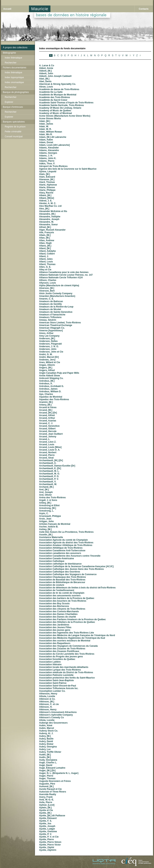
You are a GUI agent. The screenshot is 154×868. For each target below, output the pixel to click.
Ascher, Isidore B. (49, 527)
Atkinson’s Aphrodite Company (56, 715)
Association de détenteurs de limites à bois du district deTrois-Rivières (77, 588)
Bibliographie (9, 53)
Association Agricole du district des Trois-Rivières (66, 543)
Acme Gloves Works (50, 119)
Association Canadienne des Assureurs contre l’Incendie (70, 556)
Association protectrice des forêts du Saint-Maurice (67, 678)
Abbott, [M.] (45, 71)
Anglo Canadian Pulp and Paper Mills (59, 373)
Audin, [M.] (45, 757)
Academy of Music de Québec (55, 111)
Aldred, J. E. (46, 201)
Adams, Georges (48, 153)
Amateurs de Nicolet (50, 309)
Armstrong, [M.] (48, 508)
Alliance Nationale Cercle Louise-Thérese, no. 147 (66, 275)
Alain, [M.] (44, 174)
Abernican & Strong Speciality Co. (58, 84)
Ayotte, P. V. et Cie (49, 837)
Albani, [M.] (45, 195)
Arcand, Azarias (48, 421)
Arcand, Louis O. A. (50, 450)
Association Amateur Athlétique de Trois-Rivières (66, 545)
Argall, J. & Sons (48, 500)
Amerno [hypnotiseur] (51, 331)
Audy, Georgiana (48, 760)
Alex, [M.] (44, 209)
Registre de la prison (15, 127)
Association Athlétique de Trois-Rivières (61, 548)
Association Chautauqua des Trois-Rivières (62, 577)
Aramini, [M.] (46, 402)
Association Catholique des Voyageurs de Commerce (68, 574)
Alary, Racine (46, 193)
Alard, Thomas (47, 182)
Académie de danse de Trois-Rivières (59, 89)
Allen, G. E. (45, 267)
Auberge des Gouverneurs (53, 723)
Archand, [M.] (46, 487)
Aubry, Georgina (48, 747)
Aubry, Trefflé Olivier (50, 752)
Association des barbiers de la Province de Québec (67, 598)
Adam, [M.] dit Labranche (53, 137)
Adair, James (46, 124)
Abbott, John (46, 73)
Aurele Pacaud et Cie (50, 789)
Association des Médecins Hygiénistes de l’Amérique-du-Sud (72, 638)
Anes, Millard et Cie (50, 362)
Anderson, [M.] (47, 338)
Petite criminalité (13, 132)
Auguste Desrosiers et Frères (55, 781)
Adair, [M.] (45, 121)
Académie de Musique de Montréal (58, 95)
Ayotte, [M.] (45, 813)
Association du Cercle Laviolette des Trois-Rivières (67, 654)
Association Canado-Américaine (56, 558)
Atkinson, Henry (48, 710)
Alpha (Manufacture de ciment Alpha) (59, 285)
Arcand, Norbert (48, 452)
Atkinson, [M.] (47, 702)
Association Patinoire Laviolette (56, 675)
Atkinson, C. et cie (49, 704)
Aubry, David (46, 741)
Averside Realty (48, 794)
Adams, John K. (48, 158)
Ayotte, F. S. (46, 821)
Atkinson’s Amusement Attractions (58, 712)
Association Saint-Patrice (53, 683)
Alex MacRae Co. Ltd (50, 206)
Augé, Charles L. (48, 763)
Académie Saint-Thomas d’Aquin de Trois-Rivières (66, 103)
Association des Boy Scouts (54, 604)
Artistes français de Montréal (55, 524)
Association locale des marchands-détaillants (64, 667)
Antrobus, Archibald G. (51, 386)
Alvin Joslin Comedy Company (56, 293)
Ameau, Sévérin (48, 320)
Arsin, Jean (45, 519)
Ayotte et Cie (46, 810)
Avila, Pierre (46, 802)
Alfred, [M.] (45, 227)
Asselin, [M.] (46, 535)
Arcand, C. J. (46, 423)
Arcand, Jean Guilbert (51, 434)
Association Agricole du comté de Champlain (63, 540)
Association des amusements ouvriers (60, 596)
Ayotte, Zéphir (47, 847)
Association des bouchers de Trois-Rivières (63, 601)
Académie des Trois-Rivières (55, 97)
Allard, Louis (46, 262)
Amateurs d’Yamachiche (52, 315)
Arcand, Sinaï (46, 458)
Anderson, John (48, 349)
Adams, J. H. (46, 156)
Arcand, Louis (47, 445)
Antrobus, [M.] (47, 381)
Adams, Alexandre (49, 150)
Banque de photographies (16, 92)
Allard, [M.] (45, 248)
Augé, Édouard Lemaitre (52, 768)
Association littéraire (50, 664)
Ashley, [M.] (45, 529)
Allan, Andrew (47, 240)
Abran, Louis (46, 87)
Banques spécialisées (14, 122)
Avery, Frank (46, 797)
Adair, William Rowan (51, 132)
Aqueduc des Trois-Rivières (54, 399)
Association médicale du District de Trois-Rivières (66, 672)
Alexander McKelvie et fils (53, 211)
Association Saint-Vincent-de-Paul (58, 686)
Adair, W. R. (45, 129)
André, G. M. (46, 354)
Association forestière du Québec (57, 659)
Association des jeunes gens (55, 630)
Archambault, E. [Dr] (50, 468)
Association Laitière (50, 662)
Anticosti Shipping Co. (51, 378)
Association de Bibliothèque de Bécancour (62, 582)
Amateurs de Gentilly (50, 304)
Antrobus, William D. (50, 391)
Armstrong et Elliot (49, 505)
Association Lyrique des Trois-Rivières (60, 670)
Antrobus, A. (46, 384)
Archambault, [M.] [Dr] (51, 460)
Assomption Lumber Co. (52, 691)
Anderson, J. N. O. (49, 346)
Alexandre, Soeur (48, 225)
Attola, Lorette (47, 720)
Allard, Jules (46, 259)
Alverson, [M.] (47, 288)
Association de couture (52, 585)
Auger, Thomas (47, 778)
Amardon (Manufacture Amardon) (57, 296)
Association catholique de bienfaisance (60, 564)
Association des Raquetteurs (55, 643)
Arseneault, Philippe (50, 516)
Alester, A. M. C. (48, 203)
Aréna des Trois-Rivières (52, 498)
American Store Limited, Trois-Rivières (60, 323)
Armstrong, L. (47, 511)
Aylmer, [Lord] (47, 805)
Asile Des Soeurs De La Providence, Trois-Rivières (66, 532)
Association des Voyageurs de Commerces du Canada (68, 646)
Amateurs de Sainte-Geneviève (56, 312)
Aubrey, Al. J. (46, 733)
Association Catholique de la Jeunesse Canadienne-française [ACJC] (76, 566)
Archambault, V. (48, 482)
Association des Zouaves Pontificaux (59, 651)
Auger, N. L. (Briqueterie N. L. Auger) (59, 773)
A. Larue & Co (47, 66)
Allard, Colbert (47, 254)
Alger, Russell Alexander (52, 230)
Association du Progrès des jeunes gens (61, 657)
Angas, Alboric (47, 365)
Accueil (7, 9)
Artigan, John (46, 521)
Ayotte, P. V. (45, 834)
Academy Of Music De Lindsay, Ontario (60, 108)
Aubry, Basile (46, 739)
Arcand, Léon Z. (48, 442)
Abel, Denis (45, 81)
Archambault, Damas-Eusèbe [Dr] (57, 466)
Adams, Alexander (49, 148)
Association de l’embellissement (57, 590)
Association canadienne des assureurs (60, 553)
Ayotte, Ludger (47, 829)
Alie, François (47, 232)
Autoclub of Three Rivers (53, 792)
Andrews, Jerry (47, 360)
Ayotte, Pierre (46, 839)
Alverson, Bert (47, 291)
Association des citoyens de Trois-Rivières (62, 609)
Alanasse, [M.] (47, 179)
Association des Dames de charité (58, 617)
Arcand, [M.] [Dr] (48, 413)
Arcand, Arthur (47, 418)
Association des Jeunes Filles (55, 627)
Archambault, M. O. (49, 474)
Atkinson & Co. (47, 699)
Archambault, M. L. (49, 471)
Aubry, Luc (45, 749)
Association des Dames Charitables (58, 614)
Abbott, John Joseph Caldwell (55, 76)
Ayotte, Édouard (48, 818)
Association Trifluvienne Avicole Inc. (59, 688)
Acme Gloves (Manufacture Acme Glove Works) (65, 116)
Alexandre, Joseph (49, 219)
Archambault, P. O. (49, 476)
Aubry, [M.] (45, 736)
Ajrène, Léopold (48, 172)
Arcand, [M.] (46, 410)
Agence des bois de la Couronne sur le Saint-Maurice (68, 169)
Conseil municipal (14, 136)
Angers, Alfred (47, 370)
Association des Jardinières (54, 625)
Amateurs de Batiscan (51, 301)
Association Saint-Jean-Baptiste (56, 680)
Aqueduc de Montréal (51, 397)
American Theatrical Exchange (56, 325)
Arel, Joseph (46, 492)
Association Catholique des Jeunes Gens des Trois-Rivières (71, 569)
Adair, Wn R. (46, 134)
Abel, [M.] (44, 79)
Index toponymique (14, 77)
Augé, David (46, 765)
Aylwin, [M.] (45, 808)
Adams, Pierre (47, 161)
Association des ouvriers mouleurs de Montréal (65, 641)
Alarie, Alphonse (48, 185)
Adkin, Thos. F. (47, 164)
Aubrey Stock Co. (49, 731)
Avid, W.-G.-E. (46, 800)
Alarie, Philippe (47, 190)
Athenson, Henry (48, 694)
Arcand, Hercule (48, 431)
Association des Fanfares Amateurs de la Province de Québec (72, 619)
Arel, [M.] (44, 490)
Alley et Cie (45, 270)
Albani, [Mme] (47, 198)
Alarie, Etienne (47, 187)
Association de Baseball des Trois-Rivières (62, 580)
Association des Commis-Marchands (59, 611)
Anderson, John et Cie (51, 352)
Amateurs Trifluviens (50, 317)
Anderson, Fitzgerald (50, 344)
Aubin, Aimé (46, 725)
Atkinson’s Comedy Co (51, 717)
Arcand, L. (45, 439)
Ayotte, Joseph (47, 826)
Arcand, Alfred (47, 415)
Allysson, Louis (48, 283)
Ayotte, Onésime (48, 831)
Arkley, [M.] (45, 503)
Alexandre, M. (46, 222)
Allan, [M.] (44, 238)
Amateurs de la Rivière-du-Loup (56, 307)
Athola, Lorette (47, 696)
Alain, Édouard (47, 177)
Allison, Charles (48, 280)
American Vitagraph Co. (52, 328)
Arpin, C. (44, 513)
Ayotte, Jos (45, 824)
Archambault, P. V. (49, 479)
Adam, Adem (46, 140)
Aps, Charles (46, 394)
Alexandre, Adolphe (50, 217)
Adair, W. (44, 126)
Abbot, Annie (46, 68)
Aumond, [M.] (46, 786)
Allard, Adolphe (47, 251)
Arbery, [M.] (45, 405)
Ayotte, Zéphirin (48, 850)
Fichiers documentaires (15, 68)
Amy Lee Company (49, 336)
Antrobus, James (48, 389)
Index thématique (13, 58)
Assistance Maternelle (51, 537)
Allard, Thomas (47, 264)
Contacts (144, 9)
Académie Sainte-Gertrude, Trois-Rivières (62, 105)
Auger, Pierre (46, 776)
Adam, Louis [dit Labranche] (54, 145)
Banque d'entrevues (13, 107)
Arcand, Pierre (47, 455)
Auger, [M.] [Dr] (47, 771)
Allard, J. (44, 256)
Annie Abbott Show (50, 376)
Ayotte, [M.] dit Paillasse (52, 816)
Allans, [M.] (45, 246)
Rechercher (11, 63)
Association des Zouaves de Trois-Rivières (62, 649)
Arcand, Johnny (48, 437)
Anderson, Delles (48, 341)
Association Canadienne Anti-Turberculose (62, 551)
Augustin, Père (47, 784)
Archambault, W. (48, 484)
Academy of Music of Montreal (55, 113)
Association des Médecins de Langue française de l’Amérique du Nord (77, 635)
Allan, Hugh (45, 243)
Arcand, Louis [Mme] (50, 447)
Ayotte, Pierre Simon (50, 842)
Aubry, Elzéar (46, 744)
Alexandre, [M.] (47, 214)
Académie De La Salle (51, 92)
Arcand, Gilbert (47, 429)
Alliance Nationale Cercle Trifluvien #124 (61, 278)
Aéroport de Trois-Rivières (53, 166)
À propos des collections (15, 48)
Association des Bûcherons (54, 606)
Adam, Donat (46, 142)
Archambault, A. (48, 463)
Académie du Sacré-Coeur (53, 100)
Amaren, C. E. (46, 299)
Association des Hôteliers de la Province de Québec (67, 622)
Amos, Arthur (46, 333)
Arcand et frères (48, 407)
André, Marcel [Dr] (49, 357)
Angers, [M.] (46, 368)
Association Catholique (52, 561)
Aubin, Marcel (47, 728)
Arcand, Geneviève (49, 426)
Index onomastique (14, 82)
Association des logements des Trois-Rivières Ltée (67, 633)
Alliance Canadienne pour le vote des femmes (64, 272)
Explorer (9, 102)
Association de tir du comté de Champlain (62, 593)
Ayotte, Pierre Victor (50, 845)
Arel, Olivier (45, 495)
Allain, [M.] (45, 235)
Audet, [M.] (45, 755)
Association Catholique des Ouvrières (60, 572)
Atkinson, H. (46, 707)
